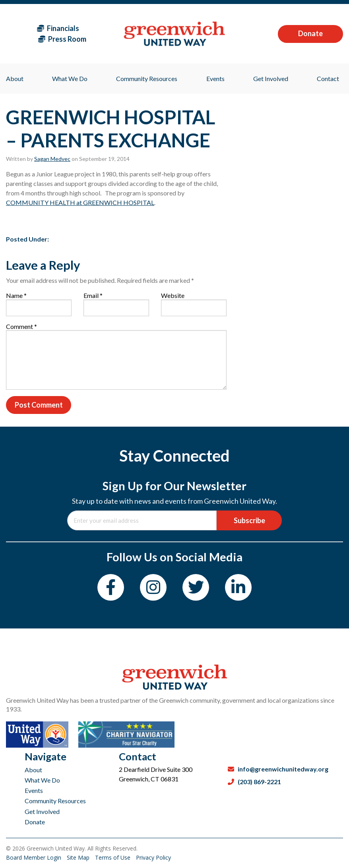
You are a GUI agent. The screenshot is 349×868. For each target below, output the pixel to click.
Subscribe (249, 520)
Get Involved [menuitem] (271, 78)
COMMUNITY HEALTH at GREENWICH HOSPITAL (80, 202)
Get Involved (42, 811)
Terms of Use (113, 857)
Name (16, 295)
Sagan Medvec (52, 159)
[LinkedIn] (238, 587)
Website (173, 295)
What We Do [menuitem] (70, 78)
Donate (310, 33)
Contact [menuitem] (328, 78)
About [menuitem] (15, 78)
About (33, 770)
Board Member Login (34, 857)
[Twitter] (196, 587)
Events (34, 790)
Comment (21, 326)
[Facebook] (111, 587)
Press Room (62, 39)
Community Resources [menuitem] (147, 78)
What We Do (42, 780)
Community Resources (55, 801)
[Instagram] (153, 587)
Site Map (79, 857)
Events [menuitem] (215, 78)
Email (93, 295)
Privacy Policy (153, 857)
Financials (58, 28)
